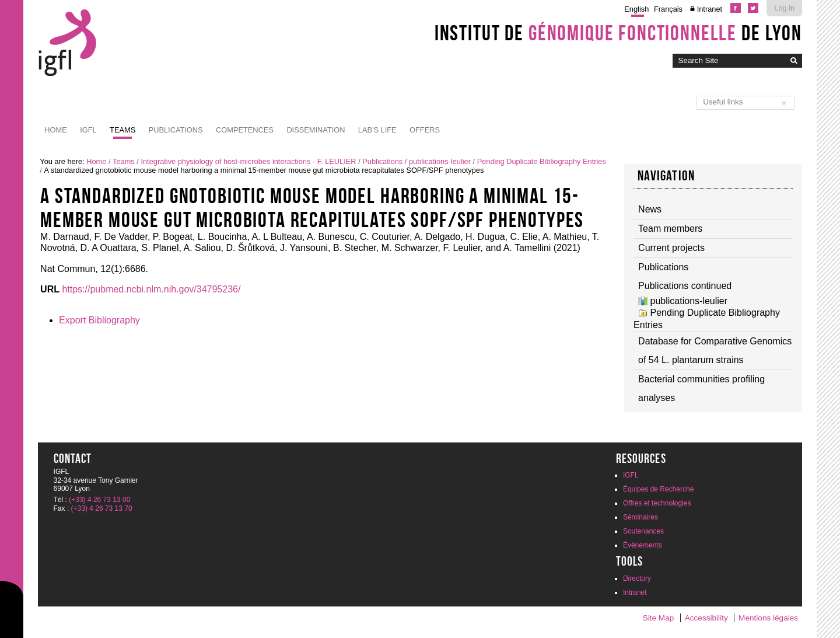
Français (668, 9)
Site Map (659, 618)
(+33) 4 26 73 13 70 (102, 508)
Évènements (643, 545)
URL (50, 289)
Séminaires (640, 517)
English (636, 9)
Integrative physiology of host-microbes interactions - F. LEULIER (248, 161)
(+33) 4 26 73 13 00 (99, 500)
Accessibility (706, 618)
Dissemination (316, 130)
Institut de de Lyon (618, 33)
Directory (637, 578)
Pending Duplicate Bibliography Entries (542, 161)
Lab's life (377, 130)
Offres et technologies (657, 503)
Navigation (666, 176)
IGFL (88, 130)
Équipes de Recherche (658, 489)
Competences (245, 130)
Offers (425, 130)
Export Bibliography (99, 320)
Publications (176, 130)
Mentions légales (768, 618)
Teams (123, 130)
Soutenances (643, 531)
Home (55, 130)
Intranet (710, 9)
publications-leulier (440, 161)
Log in (784, 8)
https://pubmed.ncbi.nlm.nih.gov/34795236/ (151, 289)
